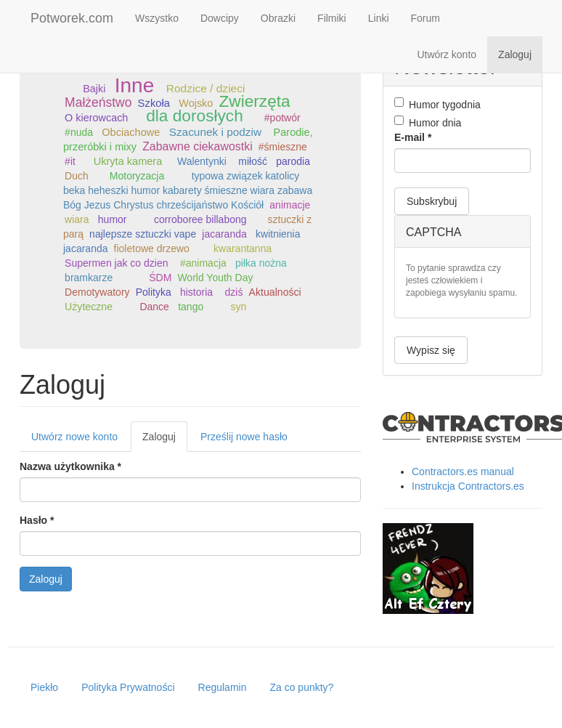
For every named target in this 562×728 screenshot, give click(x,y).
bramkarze (89, 278)
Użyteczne (89, 307)
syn (239, 307)
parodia (293, 161)
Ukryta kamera (128, 161)
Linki (379, 18)
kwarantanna (243, 248)
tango (191, 307)
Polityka (154, 292)
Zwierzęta (254, 101)
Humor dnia (428, 122)
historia (196, 292)
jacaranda (224, 234)
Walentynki (202, 161)
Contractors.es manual (463, 472)
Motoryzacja (137, 176)
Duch (77, 176)
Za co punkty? (301, 687)
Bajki (94, 89)
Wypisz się (431, 350)
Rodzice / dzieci (206, 88)
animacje (290, 205)
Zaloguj (515, 54)
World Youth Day (215, 278)
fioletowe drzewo (152, 248)
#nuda (79, 132)
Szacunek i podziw (215, 132)
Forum (425, 18)
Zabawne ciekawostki (197, 146)
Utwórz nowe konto (74, 437)
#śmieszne (283, 147)
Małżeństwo (98, 102)
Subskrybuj (432, 201)
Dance (154, 307)
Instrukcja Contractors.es (468, 486)
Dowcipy (220, 18)
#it (70, 161)
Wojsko (196, 103)
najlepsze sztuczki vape (143, 234)
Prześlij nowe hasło (244, 437)
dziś (234, 292)
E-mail (413, 137)
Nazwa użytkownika (70, 466)
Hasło (37, 520)
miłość (253, 161)
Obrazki (278, 18)
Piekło (44, 687)
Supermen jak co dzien (116, 263)
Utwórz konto (447, 54)
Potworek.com (72, 18)
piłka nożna (261, 263)
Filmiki (332, 18)
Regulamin (223, 687)
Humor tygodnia (437, 104)
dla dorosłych (195, 116)
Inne (135, 85)
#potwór (282, 118)
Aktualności (275, 292)
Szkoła (154, 103)
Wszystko (157, 18)
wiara (77, 219)
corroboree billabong (200, 219)
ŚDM (160, 278)
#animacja (203, 263)
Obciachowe (131, 132)
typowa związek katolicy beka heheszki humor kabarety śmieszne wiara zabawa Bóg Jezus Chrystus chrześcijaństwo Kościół (188, 190)
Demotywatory (97, 292)
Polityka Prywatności (128, 687)
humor (113, 219)
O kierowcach (96, 118)
